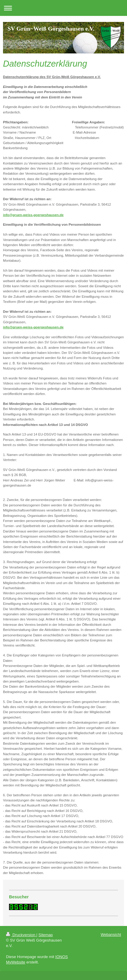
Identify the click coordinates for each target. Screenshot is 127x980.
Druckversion (21, 935)
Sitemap (46, 935)
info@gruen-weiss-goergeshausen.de (33, 215)
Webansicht (111, 935)
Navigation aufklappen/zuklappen (63, 8)
